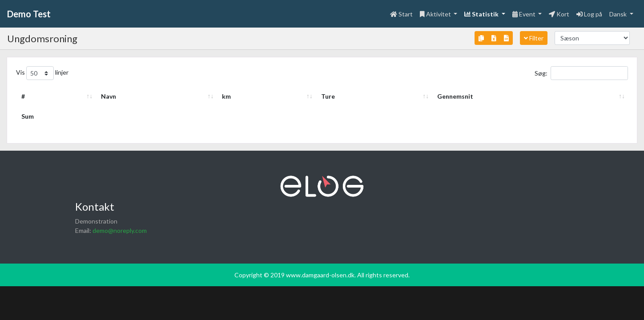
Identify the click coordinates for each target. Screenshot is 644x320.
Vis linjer (42, 73)
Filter (534, 38)
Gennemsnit (579, 96)
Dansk (619, 14)
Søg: (581, 73)
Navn (56, 96)
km (422, 96)
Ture (496, 96)
